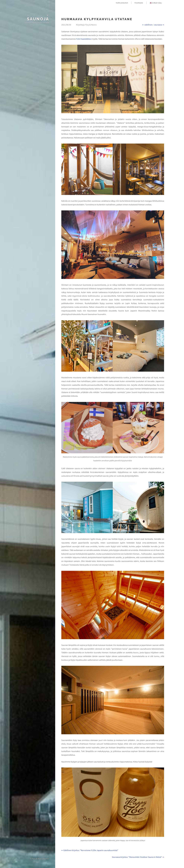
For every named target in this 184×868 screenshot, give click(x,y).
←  (147, 25)
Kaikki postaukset (122, 3)
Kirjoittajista (139, 3)
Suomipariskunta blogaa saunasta (37, 22)
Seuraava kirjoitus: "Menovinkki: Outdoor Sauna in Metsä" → (138, 857)
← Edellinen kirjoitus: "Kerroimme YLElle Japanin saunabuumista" (90, 850)
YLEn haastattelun (84, 39)
